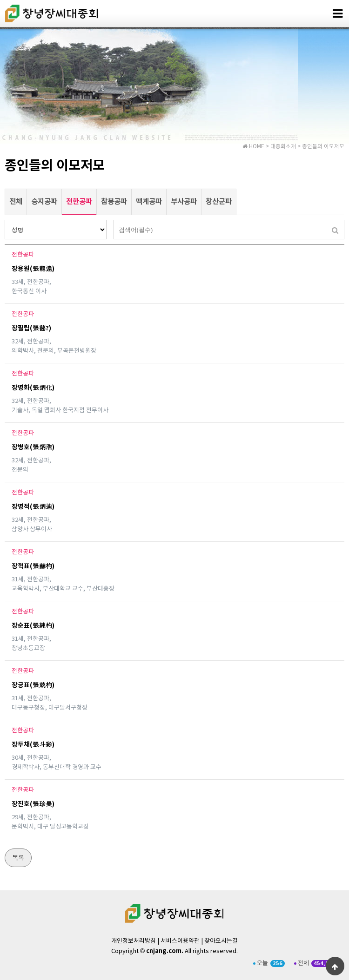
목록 (18, 858)
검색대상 (5, 220)
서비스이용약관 (180, 941)
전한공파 (77, 197)
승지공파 (44, 202)
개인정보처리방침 (134, 941)
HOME (253, 147)
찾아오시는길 (221, 941)
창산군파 (219, 202)
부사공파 (184, 202)
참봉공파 (114, 202)
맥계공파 (149, 202)
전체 (16, 202)
